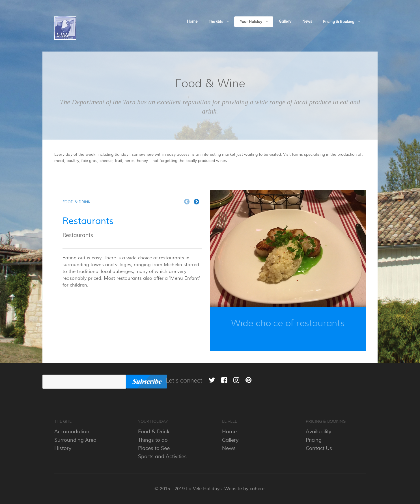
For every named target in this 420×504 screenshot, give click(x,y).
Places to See (154, 448)
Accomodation (72, 432)
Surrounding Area (75, 440)
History (63, 448)
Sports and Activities (162, 456)
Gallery (230, 440)
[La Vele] (65, 27)
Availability (318, 432)
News (229, 448)
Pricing (314, 440)
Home (229, 432)
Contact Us (319, 448)
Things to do (153, 440)
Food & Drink (154, 432)
